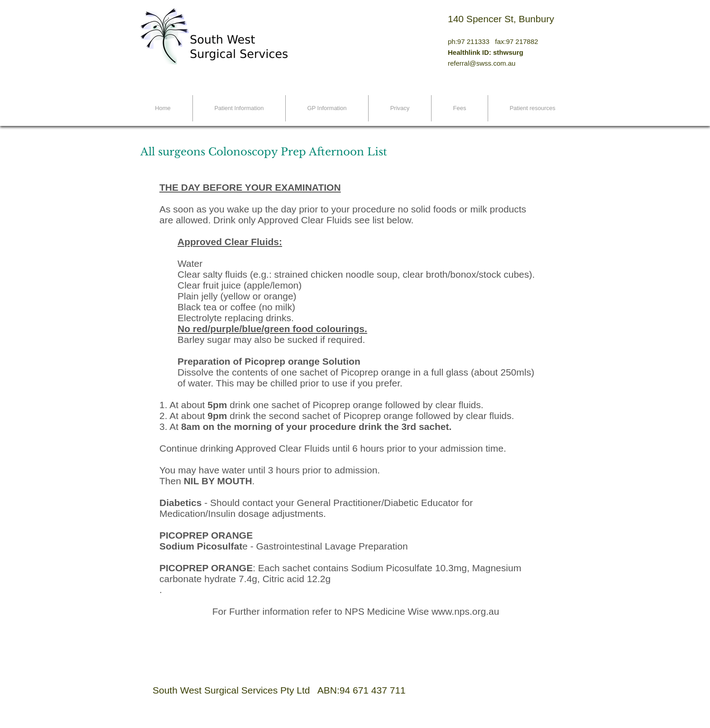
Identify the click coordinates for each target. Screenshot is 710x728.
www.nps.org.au (465, 611)
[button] (239, 108)
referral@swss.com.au (482, 63)
